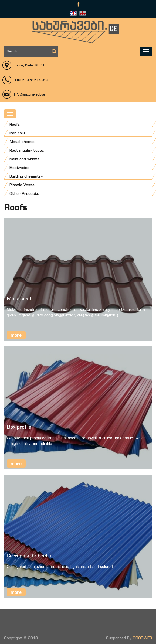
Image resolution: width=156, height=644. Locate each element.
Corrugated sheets (29, 556)
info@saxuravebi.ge (30, 94)
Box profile (19, 427)
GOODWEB (142, 638)
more (16, 335)
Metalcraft (20, 298)
